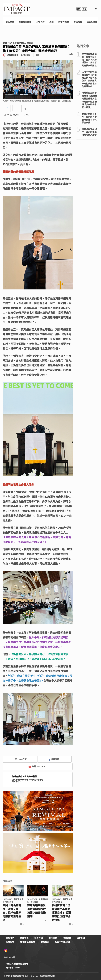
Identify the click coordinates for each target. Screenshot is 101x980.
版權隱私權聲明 (27, 942)
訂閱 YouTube (37, 766)
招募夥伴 (10, 942)
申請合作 (67, 938)
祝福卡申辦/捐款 (63, 942)
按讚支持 (54, 759)
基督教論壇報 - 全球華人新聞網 (17, 9)
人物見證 (40, 22)
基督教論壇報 (25, 22)
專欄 (51, 22)
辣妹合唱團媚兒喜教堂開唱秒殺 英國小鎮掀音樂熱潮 (38, 911)
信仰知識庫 (92, 22)
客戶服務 (81, 938)
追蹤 (38, 55)
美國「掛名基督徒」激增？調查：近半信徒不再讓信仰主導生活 (12, 913)
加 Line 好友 (19, 759)
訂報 (79, 9)
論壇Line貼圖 (10, 957)
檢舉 (71, 54)
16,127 (15, 115)
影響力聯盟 (64, 22)
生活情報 (78, 22)
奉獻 (85, 9)
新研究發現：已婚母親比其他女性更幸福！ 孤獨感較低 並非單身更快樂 (61, 913)
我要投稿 (39, 938)
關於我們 (10, 938)
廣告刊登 (53, 938)
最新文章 (10, 22)
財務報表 (45, 942)
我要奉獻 (17, 781)
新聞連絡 (24, 938)
